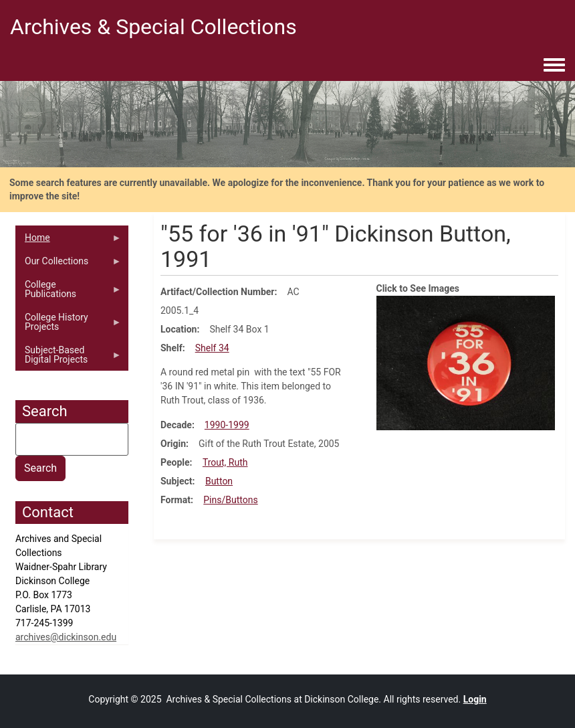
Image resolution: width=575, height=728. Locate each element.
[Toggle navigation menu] (554, 66)
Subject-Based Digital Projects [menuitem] (69, 358)
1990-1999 (227, 425)
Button (219, 481)
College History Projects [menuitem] (69, 325)
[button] (466, 362)
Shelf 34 (212, 348)
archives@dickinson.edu (66, 637)
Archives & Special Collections (153, 27)
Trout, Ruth (225, 462)
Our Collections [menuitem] (69, 264)
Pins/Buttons (230, 500)
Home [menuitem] (69, 241)
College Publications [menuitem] (69, 292)
